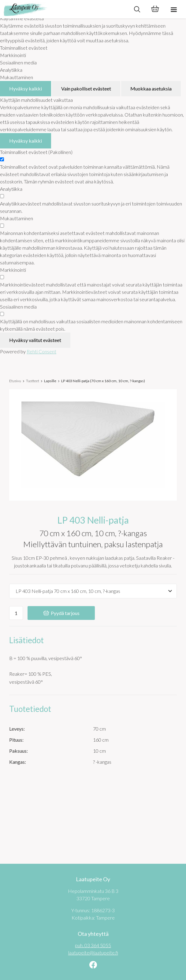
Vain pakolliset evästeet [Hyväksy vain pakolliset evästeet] (86, 88)
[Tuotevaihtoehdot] (93, 591)
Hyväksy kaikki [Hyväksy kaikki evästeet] (26, 88)
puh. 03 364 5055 (93, 945)
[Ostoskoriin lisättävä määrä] (16, 613)
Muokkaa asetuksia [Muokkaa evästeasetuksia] (151, 88)
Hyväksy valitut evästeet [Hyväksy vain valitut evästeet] (35, 340)
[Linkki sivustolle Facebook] (93, 965)
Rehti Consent (41, 351)
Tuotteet (33, 381)
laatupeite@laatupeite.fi (93, 953)
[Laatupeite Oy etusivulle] (64, 9)
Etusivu (15, 381)
